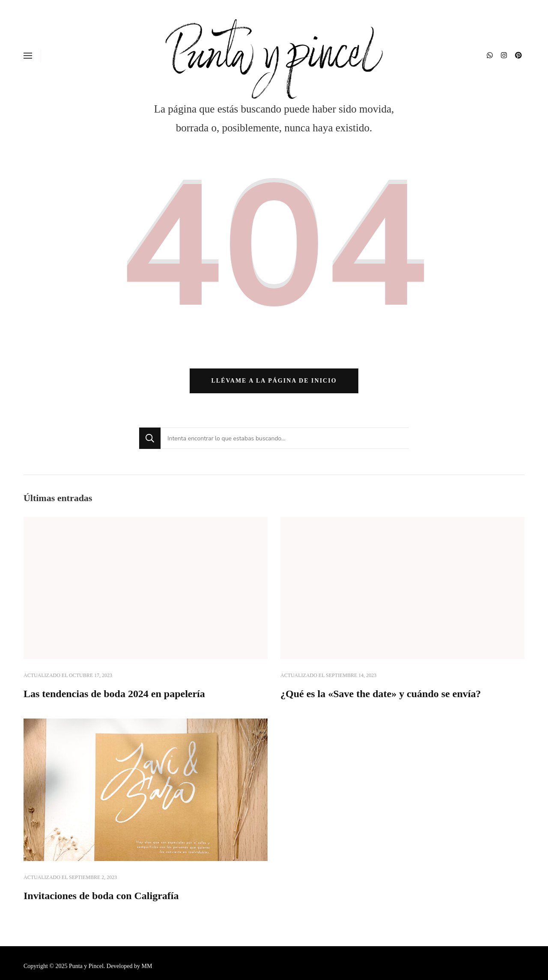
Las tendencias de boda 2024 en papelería (114, 694)
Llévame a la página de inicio (274, 381)
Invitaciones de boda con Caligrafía (101, 896)
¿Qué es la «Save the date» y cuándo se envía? (381, 694)
